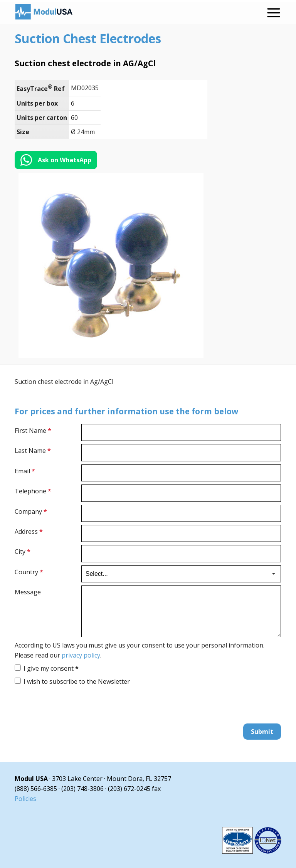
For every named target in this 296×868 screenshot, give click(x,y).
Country (29, 572)
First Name (33, 431)
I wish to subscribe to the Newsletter (77, 681)
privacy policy (81, 655)
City (23, 552)
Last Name (33, 451)
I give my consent (51, 668)
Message (28, 592)
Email (25, 471)
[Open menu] (274, 13)
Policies (25, 799)
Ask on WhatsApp (65, 160)
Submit (262, 732)
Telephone (33, 491)
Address (29, 532)
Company (31, 511)
